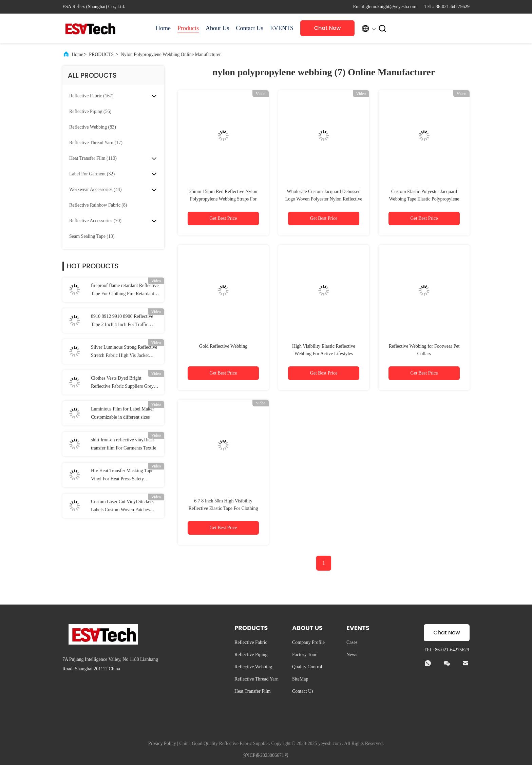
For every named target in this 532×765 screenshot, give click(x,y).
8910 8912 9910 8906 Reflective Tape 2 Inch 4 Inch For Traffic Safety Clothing (122, 321)
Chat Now (328, 28)
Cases (352, 642)
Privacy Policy (162, 743)
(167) (91, 96)
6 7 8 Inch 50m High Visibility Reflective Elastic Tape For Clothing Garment (223, 508)
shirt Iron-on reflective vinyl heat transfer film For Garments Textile (123, 444)
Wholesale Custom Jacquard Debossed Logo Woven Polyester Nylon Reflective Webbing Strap (324, 199)
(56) (90, 111)
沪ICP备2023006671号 (266, 755)
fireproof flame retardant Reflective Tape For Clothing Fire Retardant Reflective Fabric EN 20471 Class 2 (125, 290)
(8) (98, 205)
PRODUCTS (101, 54)
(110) (93, 158)
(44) (95, 189)
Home (163, 28)
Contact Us (250, 28)
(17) (96, 143)
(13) (92, 236)
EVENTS (282, 28)
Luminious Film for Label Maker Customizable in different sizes (122, 413)
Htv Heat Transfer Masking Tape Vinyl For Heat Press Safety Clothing (122, 476)
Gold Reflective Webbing (223, 346)
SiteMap (300, 679)
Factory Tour (304, 655)
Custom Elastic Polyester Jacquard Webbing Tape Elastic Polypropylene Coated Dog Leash (424, 199)
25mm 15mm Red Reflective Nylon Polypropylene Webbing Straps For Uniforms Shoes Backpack (223, 199)
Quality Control (307, 667)
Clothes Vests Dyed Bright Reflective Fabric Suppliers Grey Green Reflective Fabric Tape (122, 383)
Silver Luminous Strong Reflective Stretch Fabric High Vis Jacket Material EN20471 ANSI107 (124, 352)
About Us (217, 28)
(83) (93, 127)
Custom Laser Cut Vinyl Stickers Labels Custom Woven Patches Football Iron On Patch (122, 506)
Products (188, 28)
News (352, 655)
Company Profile (308, 642)
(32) (92, 174)
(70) (95, 221)
